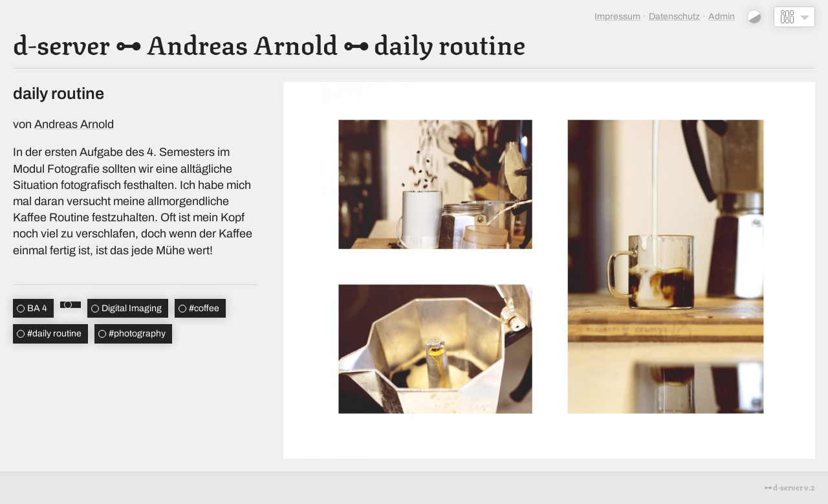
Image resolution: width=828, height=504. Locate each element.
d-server (61, 43)
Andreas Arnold (242, 43)
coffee (204, 308)
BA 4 (37, 308)
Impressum (617, 16)
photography (137, 334)
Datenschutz (674, 16)
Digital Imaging (132, 308)
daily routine (450, 43)
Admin (722, 16)
